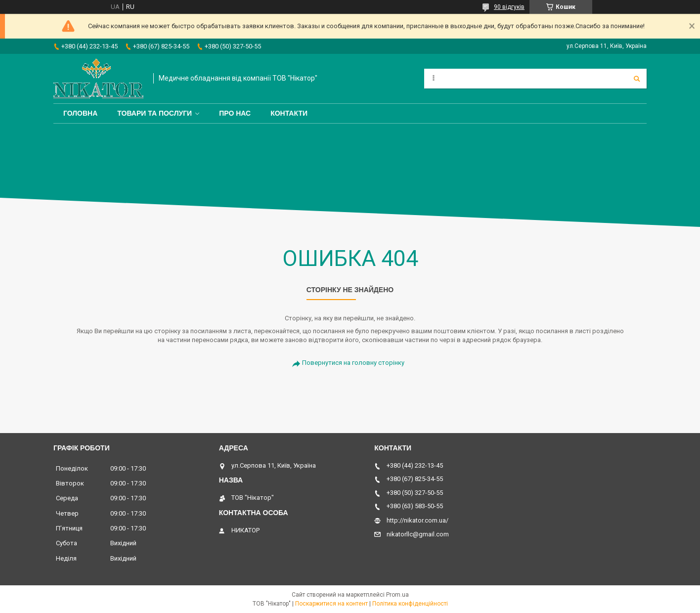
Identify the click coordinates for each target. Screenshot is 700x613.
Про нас (235, 113)
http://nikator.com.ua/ (417, 520)
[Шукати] (637, 79)
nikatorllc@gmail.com (418, 534)
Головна (80, 113)
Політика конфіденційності (410, 604)
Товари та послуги (154, 113)
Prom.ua (397, 595)
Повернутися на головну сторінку (353, 363)
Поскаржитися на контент (331, 604)
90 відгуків (509, 7)
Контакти (289, 113)
